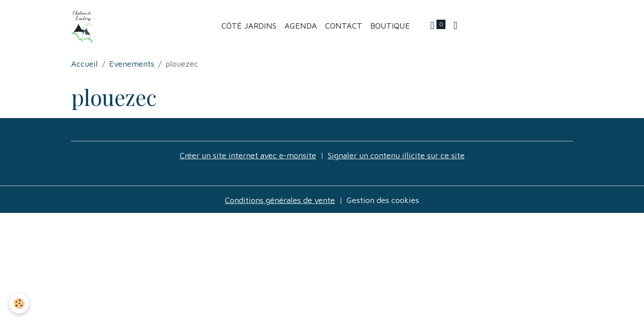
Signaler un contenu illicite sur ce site (396, 155)
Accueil (85, 64)
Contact (344, 26)
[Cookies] (19, 303)
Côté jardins (249, 26)
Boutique (390, 26)
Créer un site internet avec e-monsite (248, 155)
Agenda (301, 26)
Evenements (132, 64)
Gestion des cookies (383, 200)
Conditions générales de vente (280, 200)
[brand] (85, 26)
